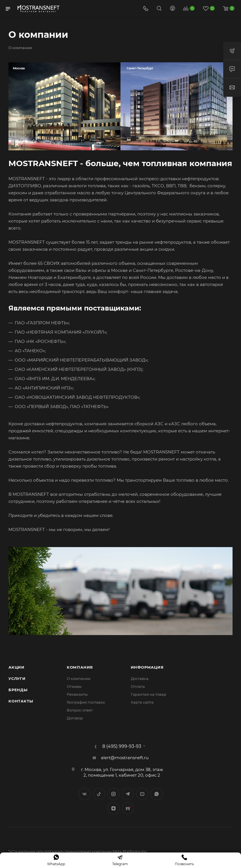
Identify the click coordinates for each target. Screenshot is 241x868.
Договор (75, 718)
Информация (147, 667)
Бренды (18, 690)
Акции (16, 667)
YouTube (142, 794)
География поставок (86, 702)
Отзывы (74, 686)
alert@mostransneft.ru (125, 758)
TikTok (128, 808)
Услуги (17, 678)
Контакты (21, 701)
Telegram (128, 794)
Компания (80, 667)
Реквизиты (77, 694)
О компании (79, 678)
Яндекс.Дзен (113, 808)
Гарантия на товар (149, 694)
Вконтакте (85, 794)
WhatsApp (157, 794)
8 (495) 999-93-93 (122, 746)
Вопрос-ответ (80, 710)
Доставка (140, 678)
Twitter (99, 794)
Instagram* (113, 794)
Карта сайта (142, 702)
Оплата (138, 686)
